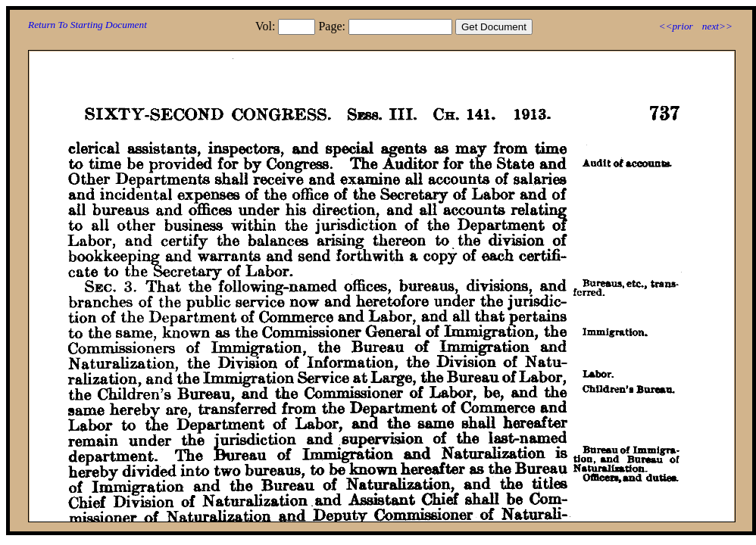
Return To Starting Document (87, 25)
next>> (717, 26)
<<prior (675, 26)
